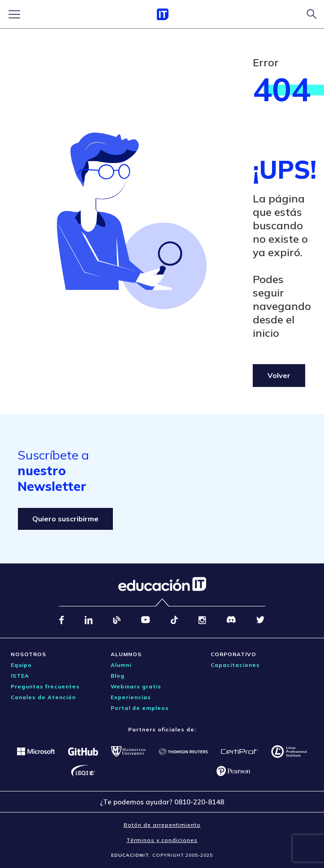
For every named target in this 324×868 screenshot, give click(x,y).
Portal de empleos (140, 708)
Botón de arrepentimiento (162, 825)
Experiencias (131, 697)
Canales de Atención (43, 697)
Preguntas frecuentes (45, 686)
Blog (118, 676)
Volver (279, 375)
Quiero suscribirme (65, 519)
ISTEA (20, 676)
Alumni (121, 665)
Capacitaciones (235, 665)
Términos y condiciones (162, 840)
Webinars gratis (136, 686)
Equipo (21, 665)
